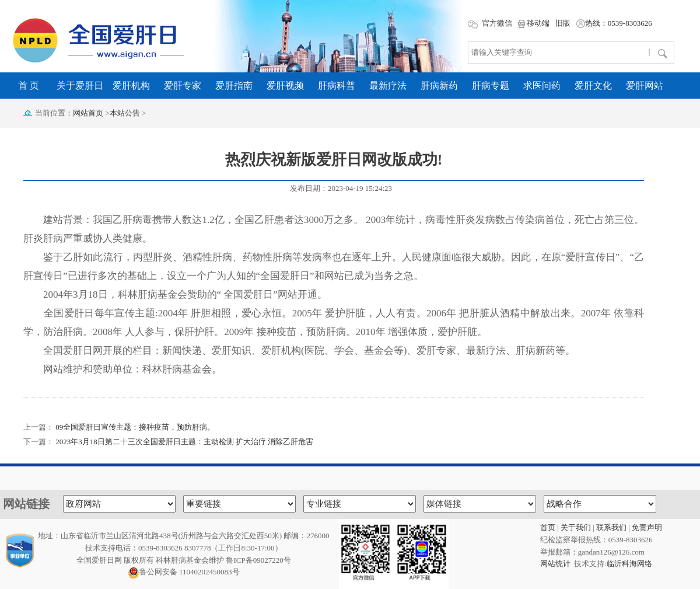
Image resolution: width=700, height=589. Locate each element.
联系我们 (611, 527)
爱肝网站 (645, 86)
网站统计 (555, 564)
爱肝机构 (131, 86)
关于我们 (576, 527)
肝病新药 (439, 86)
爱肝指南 (234, 86)
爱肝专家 (183, 86)
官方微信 (490, 23)
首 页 (29, 86)
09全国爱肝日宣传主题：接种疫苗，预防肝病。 (135, 427)
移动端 (534, 23)
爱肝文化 (593, 86)
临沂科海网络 (629, 564)
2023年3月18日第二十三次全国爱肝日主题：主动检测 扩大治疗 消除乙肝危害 (184, 442)
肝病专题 (491, 86)
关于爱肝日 (80, 86)
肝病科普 (337, 86)
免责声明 (647, 527)
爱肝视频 (285, 86)
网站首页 (88, 113)
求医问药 (542, 86)
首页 (548, 527)
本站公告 (125, 113)
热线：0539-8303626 (614, 23)
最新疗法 (388, 86)
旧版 (563, 23)
